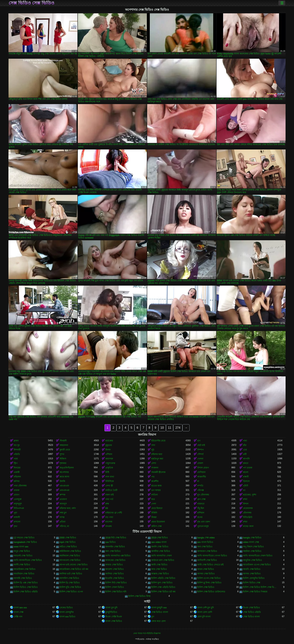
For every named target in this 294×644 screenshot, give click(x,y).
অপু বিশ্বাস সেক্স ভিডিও (253, 547)
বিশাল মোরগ (203, 468)
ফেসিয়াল (201, 472)
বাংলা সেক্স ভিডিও (114, 621)
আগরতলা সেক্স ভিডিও (70, 560)
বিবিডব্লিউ (248, 517)
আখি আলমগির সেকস (162, 556)
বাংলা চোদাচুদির (67, 612)
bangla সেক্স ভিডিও (252, 538)
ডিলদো (246, 481)
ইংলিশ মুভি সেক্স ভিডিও (70, 587)
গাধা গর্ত (109, 499)
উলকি (62, 481)
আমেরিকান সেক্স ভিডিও (25, 569)
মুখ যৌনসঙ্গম (203, 495)
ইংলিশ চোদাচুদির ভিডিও (254, 578)
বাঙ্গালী (17, 517)
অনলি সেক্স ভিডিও (160, 547)
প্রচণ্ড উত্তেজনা (158, 522)
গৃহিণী (246, 486)
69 (107, 508)
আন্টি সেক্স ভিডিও (22, 565)
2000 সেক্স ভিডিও (68, 538)
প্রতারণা (63, 499)
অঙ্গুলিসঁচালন (67, 468)
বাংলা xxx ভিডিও (68, 617)
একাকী (17, 472)
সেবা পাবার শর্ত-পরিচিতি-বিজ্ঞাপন (147, 633)
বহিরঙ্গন (17, 477)
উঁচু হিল (201, 508)
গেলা (154, 504)
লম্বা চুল (63, 513)
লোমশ (200, 463)
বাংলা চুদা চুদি (111, 608)
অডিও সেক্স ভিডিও (68, 547)
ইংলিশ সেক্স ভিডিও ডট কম (163, 592)
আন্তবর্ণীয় (202, 477)
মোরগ (16, 495)
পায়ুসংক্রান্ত (110, 463)
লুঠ (153, 450)
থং (244, 490)
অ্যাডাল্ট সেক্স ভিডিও (23, 556)
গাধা (245, 441)
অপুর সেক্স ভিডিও (22, 551)
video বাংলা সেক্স (251, 542)
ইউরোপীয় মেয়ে (158, 441)
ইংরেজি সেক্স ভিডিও (115, 578)
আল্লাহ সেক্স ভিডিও (160, 574)
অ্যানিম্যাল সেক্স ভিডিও (70, 556)
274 (178, 428)
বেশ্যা (154, 463)
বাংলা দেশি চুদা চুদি (205, 608)
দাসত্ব (62, 517)
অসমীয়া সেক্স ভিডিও (161, 551)
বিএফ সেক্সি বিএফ (114, 617)
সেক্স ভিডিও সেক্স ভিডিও (31, 3)
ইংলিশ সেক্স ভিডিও (206, 587)
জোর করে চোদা (158, 621)
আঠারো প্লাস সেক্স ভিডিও (163, 560)
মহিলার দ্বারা (157, 454)
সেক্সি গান (18, 617)
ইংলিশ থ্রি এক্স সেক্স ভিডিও (26, 583)
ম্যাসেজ (109, 522)
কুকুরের (109, 445)
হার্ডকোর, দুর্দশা (250, 495)
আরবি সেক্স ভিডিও (252, 569)
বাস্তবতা (201, 504)
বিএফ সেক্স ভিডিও (251, 608)
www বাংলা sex (21, 547)
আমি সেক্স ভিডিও (159, 565)
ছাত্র (153, 499)
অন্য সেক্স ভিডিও (205, 547)
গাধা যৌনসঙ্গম (20, 486)
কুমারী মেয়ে (65, 450)
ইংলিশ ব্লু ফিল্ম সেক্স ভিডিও (209, 583)
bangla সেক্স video (206, 538)
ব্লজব (16, 441)
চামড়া (246, 463)
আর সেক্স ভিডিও (159, 569)
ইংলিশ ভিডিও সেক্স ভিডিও (26, 587)
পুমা (15, 513)
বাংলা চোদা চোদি (205, 612)
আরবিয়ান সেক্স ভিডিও (24, 574)
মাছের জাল (248, 526)
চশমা (245, 499)
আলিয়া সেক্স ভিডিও (115, 574)
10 (162, 428)
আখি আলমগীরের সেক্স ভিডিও (28, 560)
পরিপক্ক (201, 490)
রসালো (17, 522)
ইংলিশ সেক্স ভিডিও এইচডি (26, 592)
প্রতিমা (63, 522)
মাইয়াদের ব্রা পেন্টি (114, 513)
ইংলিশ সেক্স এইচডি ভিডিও (163, 587)
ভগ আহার (156, 490)
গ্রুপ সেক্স (201, 499)
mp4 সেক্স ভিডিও (68, 542)
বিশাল (246, 504)
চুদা (153, 617)
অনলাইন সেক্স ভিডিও (115, 547)
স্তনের (200, 517)
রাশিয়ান (201, 513)
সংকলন (155, 468)
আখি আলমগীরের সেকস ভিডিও (258, 556)
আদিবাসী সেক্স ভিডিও (207, 560)
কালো (246, 472)
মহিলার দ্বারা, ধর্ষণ (68, 508)
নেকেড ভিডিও (66, 608)
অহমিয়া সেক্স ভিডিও (252, 551)
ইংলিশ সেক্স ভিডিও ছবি (116, 592)
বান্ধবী (246, 477)
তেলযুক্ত (18, 499)
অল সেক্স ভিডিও (113, 551)
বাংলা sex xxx (20, 608)
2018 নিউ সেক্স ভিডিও (116, 538)
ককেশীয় (155, 481)
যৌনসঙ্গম (247, 513)
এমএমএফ (64, 486)
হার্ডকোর (109, 441)
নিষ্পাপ (200, 450)
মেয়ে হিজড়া (157, 508)
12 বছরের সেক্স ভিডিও (24, 538)
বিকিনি (154, 513)
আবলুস (63, 504)
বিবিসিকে (109, 481)
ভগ (199, 441)
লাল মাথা (110, 477)
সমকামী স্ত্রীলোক (158, 472)
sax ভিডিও (111, 542)
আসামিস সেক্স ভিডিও (69, 578)
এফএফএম (64, 490)
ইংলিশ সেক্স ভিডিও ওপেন (71, 592)
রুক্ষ (107, 504)
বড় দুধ (17, 445)
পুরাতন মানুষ (203, 526)
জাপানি (246, 459)
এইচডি (17, 454)
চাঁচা (245, 445)
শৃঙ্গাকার (63, 463)
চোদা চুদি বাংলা (204, 617)
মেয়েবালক (248, 508)
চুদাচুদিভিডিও (111, 612)
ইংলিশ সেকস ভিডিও (115, 587)
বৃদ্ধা (15, 526)
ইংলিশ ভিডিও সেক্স (252, 583)
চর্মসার (17, 481)
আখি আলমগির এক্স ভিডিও (118, 556)
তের (245, 450)
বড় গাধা (109, 517)
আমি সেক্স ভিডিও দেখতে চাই (210, 565)
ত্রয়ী (245, 454)
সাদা (153, 445)
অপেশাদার (64, 472)
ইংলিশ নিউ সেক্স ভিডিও (116, 583)
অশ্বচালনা (64, 445)
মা (198, 481)
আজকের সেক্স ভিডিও (115, 560)
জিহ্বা (154, 517)
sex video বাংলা (159, 542)
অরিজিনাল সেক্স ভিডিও (70, 551)
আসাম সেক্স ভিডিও (252, 574)
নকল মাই (109, 495)
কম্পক (62, 495)
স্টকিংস (63, 459)
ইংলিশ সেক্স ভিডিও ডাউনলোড (211, 592)
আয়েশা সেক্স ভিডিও (115, 569)
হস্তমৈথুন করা (157, 459)
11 (170, 428)
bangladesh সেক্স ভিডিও (25, 542)
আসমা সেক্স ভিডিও (206, 574)
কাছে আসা (64, 477)
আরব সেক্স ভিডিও (206, 569)
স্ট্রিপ (16, 463)
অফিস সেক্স (156, 526)
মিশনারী (17, 450)
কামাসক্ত (109, 459)
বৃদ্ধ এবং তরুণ (204, 522)
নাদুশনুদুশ (18, 504)
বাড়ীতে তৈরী (111, 490)
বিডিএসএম (19, 508)
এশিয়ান (109, 454)
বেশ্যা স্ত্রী (109, 486)
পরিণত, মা (64, 526)
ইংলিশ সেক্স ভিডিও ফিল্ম (139, 596)
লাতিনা (154, 495)
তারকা (16, 490)
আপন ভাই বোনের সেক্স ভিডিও (74, 565)
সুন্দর (62, 454)
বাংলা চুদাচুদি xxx (159, 608)
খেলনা (200, 459)
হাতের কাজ (156, 486)
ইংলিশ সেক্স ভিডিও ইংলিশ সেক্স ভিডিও (260, 587)
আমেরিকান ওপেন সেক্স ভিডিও (257, 565)
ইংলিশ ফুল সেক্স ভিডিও (162, 583)
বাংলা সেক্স (19, 612)
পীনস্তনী (63, 441)
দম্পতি (200, 486)
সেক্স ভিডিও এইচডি (252, 612)
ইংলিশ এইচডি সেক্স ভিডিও (163, 578)
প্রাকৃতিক (109, 468)
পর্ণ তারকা (247, 468)
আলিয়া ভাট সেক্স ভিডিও (71, 574)
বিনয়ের (17, 468)
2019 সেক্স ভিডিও (160, 538)
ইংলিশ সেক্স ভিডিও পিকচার (255, 592)
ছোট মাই (201, 445)
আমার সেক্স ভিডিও (114, 565)
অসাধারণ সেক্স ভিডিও (207, 551)
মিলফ (108, 450)
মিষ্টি (107, 472)
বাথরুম (109, 526)
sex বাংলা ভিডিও (205, 542)
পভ (153, 477)
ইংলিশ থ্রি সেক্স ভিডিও (70, 583)
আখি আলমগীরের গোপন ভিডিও (212, 556)
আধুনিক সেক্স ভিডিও (252, 560)
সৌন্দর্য (200, 454)
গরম (16, 459)
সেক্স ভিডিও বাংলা (160, 612)
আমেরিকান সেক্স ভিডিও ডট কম (74, 569)
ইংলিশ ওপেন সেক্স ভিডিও (209, 578)
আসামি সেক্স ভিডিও (23, 578)
